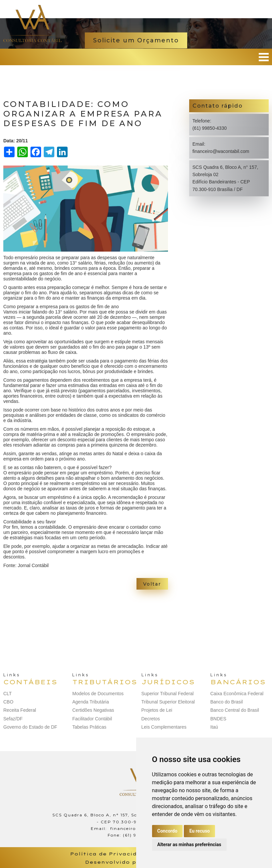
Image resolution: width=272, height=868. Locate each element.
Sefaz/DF (13, 719)
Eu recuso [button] (199, 831)
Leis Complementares (164, 727)
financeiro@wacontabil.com (221, 151)
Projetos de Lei (157, 710)
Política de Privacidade (109, 854)
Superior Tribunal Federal (168, 694)
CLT (7, 694)
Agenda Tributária (91, 702)
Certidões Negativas (93, 710)
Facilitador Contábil (92, 719)
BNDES (218, 719)
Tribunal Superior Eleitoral (168, 702)
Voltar (152, 584)
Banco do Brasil (227, 702)
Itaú (214, 727)
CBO (8, 702)
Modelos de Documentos (98, 694)
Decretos (151, 719)
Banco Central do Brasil (235, 710)
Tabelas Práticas (89, 727)
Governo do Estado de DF (30, 727)
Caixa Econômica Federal (237, 694)
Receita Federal (20, 710)
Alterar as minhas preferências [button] (189, 844)
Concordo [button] (167, 831)
